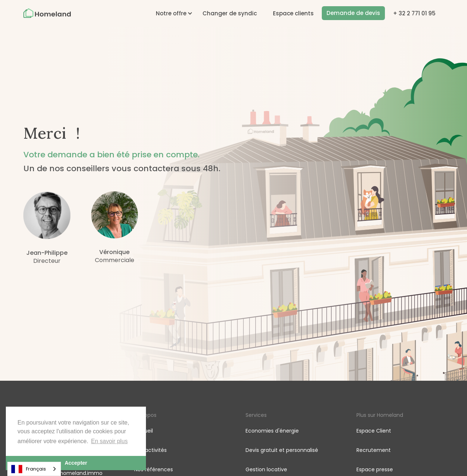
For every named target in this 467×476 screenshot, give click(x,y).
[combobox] (34, 469)
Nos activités (150, 450)
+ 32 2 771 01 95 (414, 13)
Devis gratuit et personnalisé (282, 450)
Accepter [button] (76, 463)
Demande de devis (353, 13)
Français (29, 469)
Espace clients (293, 13)
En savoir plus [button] (110, 441)
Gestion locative (266, 469)
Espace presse (375, 469)
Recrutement (374, 450)
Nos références (154, 469)
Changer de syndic (230, 13)
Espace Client (374, 431)
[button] (171, 13)
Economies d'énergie (272, 431)
